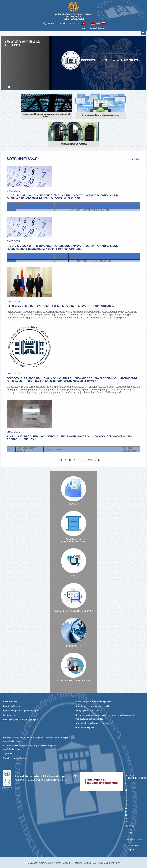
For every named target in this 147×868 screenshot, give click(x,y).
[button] (9, 87)
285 (90, 460)
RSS (135, 159)
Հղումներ (8, 754)
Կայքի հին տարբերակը (14, 758)
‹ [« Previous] (44, 460)
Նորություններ (10, 702)
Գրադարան (9, 715)
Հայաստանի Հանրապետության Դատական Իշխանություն (73, 17)
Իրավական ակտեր (13, 706)
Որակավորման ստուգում (88, 711)
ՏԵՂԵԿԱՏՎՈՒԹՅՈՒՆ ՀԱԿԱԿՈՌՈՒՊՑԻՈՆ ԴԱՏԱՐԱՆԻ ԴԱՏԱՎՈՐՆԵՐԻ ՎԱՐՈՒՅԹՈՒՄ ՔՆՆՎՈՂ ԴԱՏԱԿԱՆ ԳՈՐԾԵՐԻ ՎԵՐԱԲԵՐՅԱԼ (69, 438)
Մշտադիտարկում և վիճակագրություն (22, 711)
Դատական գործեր (85, 728)
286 (97, 460)
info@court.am (134, 839)
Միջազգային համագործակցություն (20, 720)
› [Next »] (103, 460)
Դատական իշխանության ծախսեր (92, 723)
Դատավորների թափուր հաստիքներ (93, 706)
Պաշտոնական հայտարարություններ (93, 702)
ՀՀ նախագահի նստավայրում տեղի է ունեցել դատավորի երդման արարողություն (60, 306)
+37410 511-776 (130, 829)
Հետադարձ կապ (132, 847)
